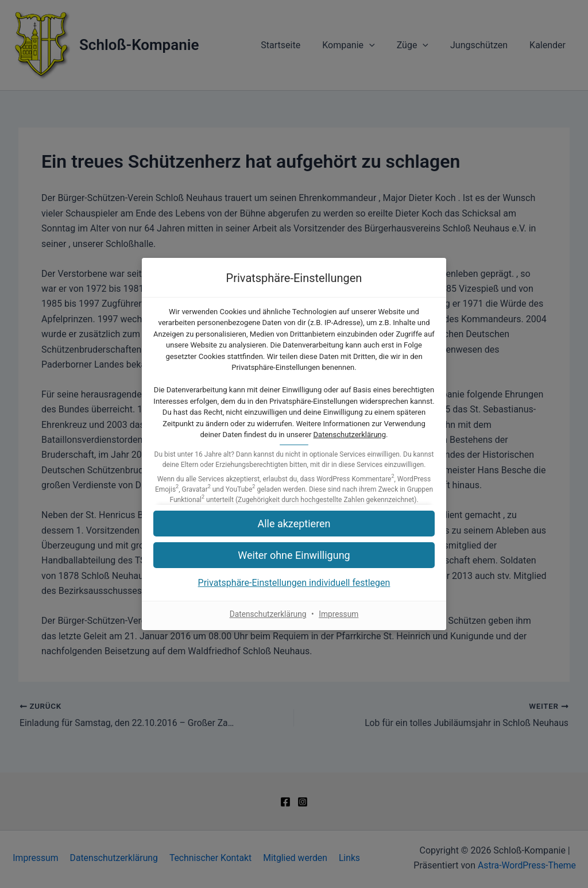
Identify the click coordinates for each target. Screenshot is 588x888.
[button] (294, 555)
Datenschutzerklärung (350, 435)
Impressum (339, 614)
